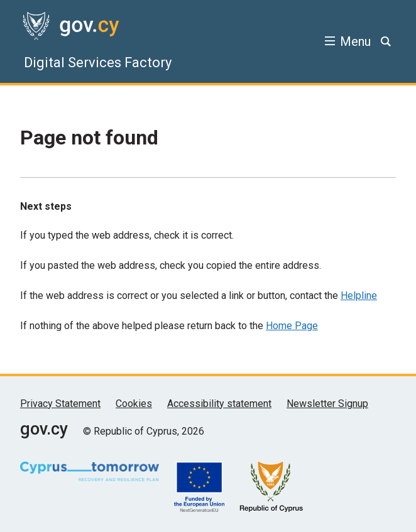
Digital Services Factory (98, 62)
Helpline (359, 296)
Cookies (134, 404)
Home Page (292, 326)
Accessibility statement (219, 404)
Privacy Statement (60, 404)
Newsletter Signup (327, 404)
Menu (355, 41)
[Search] (386, 41)
